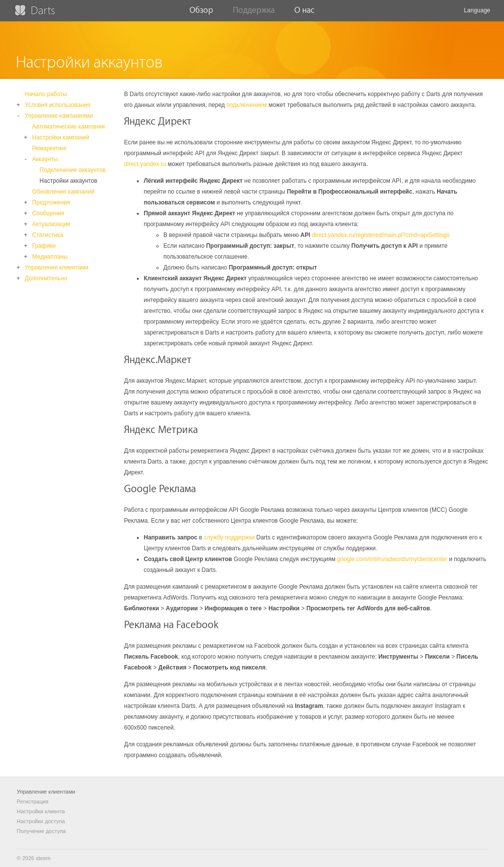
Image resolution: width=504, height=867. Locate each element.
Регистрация (32, 801)
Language (477, 14)
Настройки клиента (41, 811)
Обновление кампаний (63, 192)
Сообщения (48, 213)
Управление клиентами (56, 267)
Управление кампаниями (59, 116)
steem (43, 858)
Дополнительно (46, 278)
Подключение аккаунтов (72, 170)
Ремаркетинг (49, 148)
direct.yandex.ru (145, 164)
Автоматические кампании (68, 127)
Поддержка (254, 13)
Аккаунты (45, 159)
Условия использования (57, 105)
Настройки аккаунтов (68, 181)
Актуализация (51, 224)
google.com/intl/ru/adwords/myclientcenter (392, 559)
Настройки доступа (41, 821)
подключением (247, 105)
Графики (44, 246)
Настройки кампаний (61, 137)
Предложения (51, 202)
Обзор (201, 13)
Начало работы (46, 94)
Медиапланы (50, 257)
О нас (304, 13)
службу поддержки (229, 537)
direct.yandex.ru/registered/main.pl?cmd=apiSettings (381, 235)
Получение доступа (41, 831)
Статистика (47, 235)
